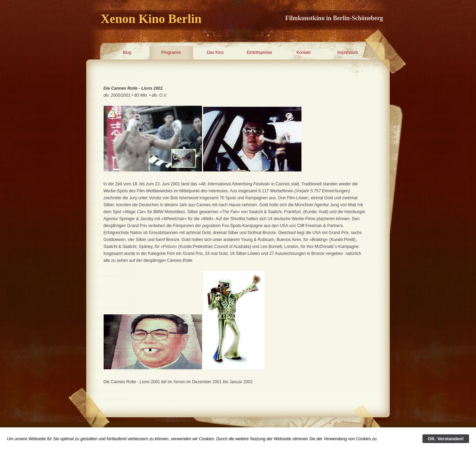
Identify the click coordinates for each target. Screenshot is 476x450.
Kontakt (304, 53)
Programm (171, 53)
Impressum (348, 53)
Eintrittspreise (260, 53)
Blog (127, 53)
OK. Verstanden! (446, 439)
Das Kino (215, 53)
